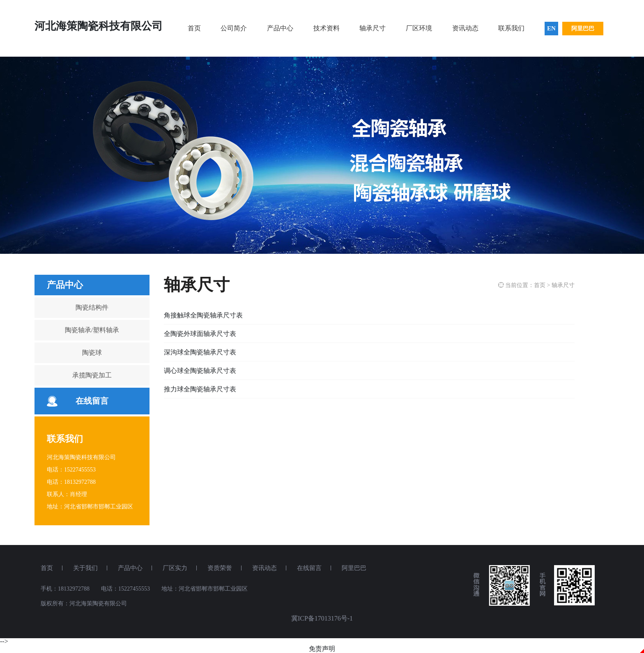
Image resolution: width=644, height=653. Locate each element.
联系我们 (511, 28)
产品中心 (280, 28)
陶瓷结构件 (92, 307)
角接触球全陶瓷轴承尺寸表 (203, 315)
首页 (194, 28)
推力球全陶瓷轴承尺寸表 (200, 389)
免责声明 (322, 649)
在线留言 (92, 401)
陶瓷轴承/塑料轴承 (92, 330)
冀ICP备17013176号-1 (322, 618)
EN (551, 28)
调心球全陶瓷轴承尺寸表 (200, 371)
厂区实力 (175, 568)
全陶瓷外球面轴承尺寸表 (200, 334)
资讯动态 (465, 28)
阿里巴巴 (583, 29)
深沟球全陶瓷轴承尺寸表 (200, 352)
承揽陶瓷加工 (92, 375)
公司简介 (234, 28)
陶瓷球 (92, 353)
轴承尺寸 (373, 28)
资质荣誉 (220, 568)
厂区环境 (419, 28)
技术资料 (327, 28)
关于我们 (85, 568)
